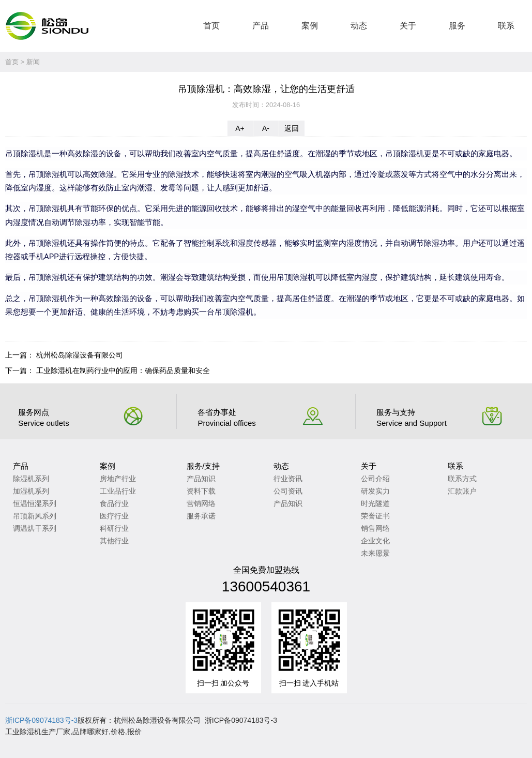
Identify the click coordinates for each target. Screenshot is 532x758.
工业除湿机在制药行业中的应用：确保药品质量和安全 (123, 370)
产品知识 (201, 479)
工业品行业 (118, 491)
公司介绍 (375, 479)
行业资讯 (288, 479)
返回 (292, 128)
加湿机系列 (31, 491)
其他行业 (114, 541)
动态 (359, 26)
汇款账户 (462, 491)
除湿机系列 (31, 479)
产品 (261, 26)
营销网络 (201, 503)
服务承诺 (201, 516)
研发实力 (375, 491)
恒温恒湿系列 (35, 503)
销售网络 (375, 528)
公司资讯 (288, 491)
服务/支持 (203, 466)
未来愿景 (375, 553)
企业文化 (375, 541)
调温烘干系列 (35, 528)
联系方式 (462, 479)
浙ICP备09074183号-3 (41, 720)
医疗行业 (114, 516)
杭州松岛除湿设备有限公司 (80, 355)
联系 (506, 26)
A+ (240, 128)
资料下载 (201, 491)
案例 (310, 26)
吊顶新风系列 (35, 516)
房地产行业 (118, 479)
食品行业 (114, 503)
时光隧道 (375, 503)
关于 (408, 26)
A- (266, 128)
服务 (457, 26)
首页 (211, 26)
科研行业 (114, 528)
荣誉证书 (375, 516)
